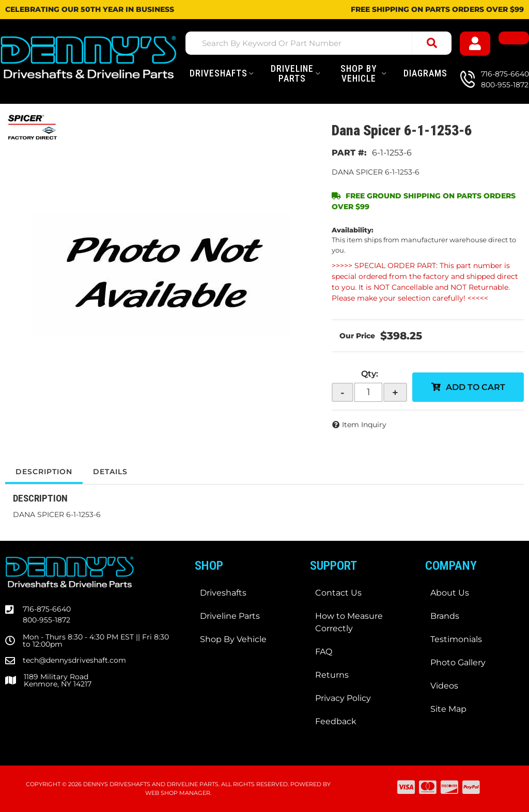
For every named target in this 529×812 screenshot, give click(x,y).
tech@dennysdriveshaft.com (74, 660)
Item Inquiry (364, 425)
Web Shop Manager (178, 793)
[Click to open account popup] (475, 44)
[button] (318, 43)
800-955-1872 (46, 620)
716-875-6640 (47, 609)
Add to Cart (476, 387)
